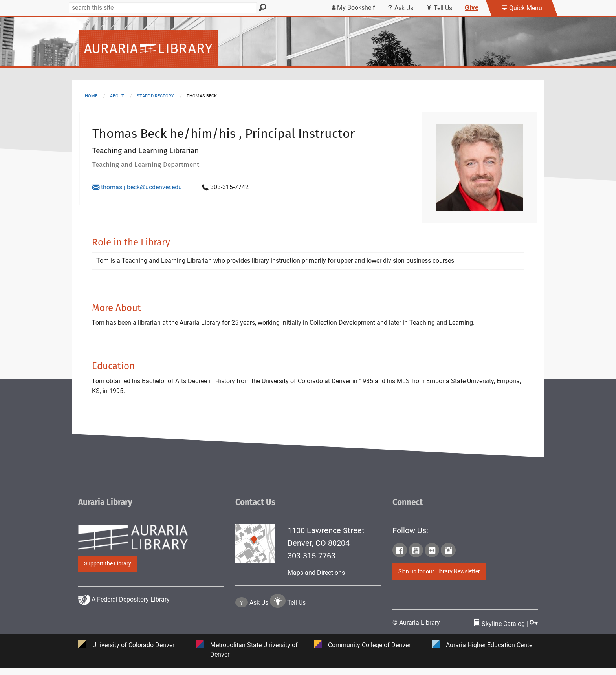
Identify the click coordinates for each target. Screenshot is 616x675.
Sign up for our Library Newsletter (439, 578)
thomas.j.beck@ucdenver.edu (137, 187)
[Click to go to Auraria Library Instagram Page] (448, 558)
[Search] (163, 8)
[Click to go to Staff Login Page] (534, 630)
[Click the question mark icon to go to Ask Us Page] (242, 633)
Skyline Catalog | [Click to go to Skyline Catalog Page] (502, 630)
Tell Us (296, 633)
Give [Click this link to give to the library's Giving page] (472, 7)
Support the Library (108, 570)
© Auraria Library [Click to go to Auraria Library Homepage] (416, 629)
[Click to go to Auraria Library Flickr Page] (432, 558)
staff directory (155, 96)
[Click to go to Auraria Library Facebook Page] (400, 558)
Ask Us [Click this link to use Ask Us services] (401, 8)
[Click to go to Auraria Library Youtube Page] (416, 558)
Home (91, 96)
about (117, 96)
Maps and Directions (316, 579)
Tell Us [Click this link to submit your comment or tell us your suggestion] (439, 8)
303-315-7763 (312, 562)
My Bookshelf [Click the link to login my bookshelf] (353, 8)
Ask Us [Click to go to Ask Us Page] (259, 633)
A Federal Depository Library (124, 629)
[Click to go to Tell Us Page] (278, 633)
